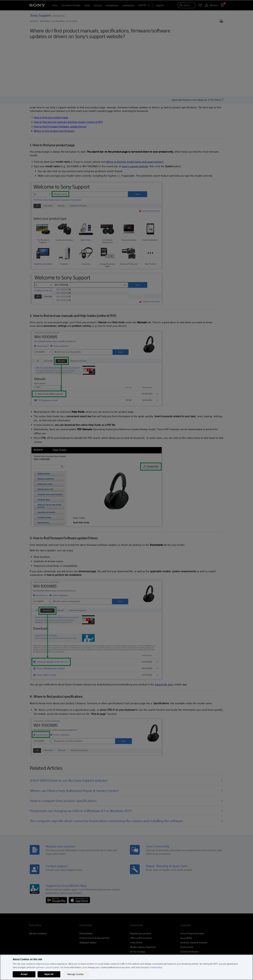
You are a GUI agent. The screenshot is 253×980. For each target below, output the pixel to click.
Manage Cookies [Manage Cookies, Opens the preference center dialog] (76, 974)
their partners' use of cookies (45, 967)
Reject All (49, 974)
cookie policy (156, 967)
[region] (126, 967)
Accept (24, 974)
